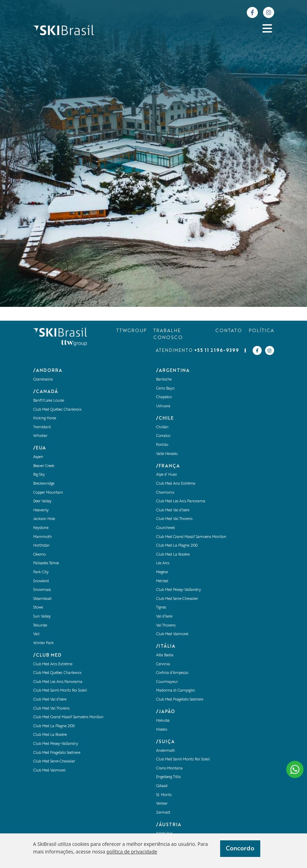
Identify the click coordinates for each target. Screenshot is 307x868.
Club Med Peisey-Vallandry (56, 744)
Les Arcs (163, 563)
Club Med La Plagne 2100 (54, 726)
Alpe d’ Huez (166, 475)
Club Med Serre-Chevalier (54, 762)
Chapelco (164, 397)
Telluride (40, 626)
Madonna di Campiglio (175, 691)
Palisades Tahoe (46, 563)
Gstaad (162, 786)
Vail (36, 634)
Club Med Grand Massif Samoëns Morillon (68, 717)
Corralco (163, 436)
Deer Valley (42, 501)
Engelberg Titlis (168, 777)
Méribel (162, 581)
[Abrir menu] (267, 28)
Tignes (161, 608)
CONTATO (229, 331)
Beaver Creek (44, 466)
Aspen (38, 457)
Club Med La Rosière (50, 735)
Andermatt (165, 751)
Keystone (41, 528)
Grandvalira (43, 380)
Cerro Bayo (165, 389)
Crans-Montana (169, 769)
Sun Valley (42, 617)
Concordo (240, 849)
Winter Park (43, 643)
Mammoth (43, 537)
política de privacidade (132, 852)
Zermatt (163, 813)
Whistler (40, 436)
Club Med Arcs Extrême (53, 664)
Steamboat (42, 599)
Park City (41, 572)
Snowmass (42, 590)
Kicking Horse (45, 418)
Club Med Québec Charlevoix (57, 410)
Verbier (162, 804)
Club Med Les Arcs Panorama (58, 682)
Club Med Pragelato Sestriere (57, 753)
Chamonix (165, 493)
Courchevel (165, 528)
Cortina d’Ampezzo (172, 673)
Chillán (162, 427)
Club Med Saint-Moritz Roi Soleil (60, 691)
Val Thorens (166, 626)
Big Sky (39, 475)
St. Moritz (164, 795)
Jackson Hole (44, 519)
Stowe (38, 608)
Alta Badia (165, 655)
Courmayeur (167, 682)
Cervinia (163, 664)
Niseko (162, 730)
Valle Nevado (167, 454)
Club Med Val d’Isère (50, 700)
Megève (162, 572)
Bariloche (164, 380)
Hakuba (163, 721)
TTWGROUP (131, 331)
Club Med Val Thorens (51, 709)
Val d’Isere (164, 617)
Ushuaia (163, 406)
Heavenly (41, 510)
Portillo (162, 445)
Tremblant (42, 427)
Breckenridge (44, 484)
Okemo (39, 555)
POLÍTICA (261, 331)
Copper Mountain (48, 493)
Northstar (41, 546)
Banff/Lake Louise (49, 401)
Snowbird (41, 581)
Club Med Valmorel (49, 771)
